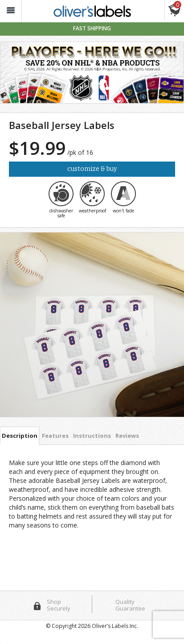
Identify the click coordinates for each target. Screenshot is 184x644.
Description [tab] (20, 436)
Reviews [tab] (127, 436)
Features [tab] (55, 436)
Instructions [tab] (92, 436)
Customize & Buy (92, 169)
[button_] (11, 11)
